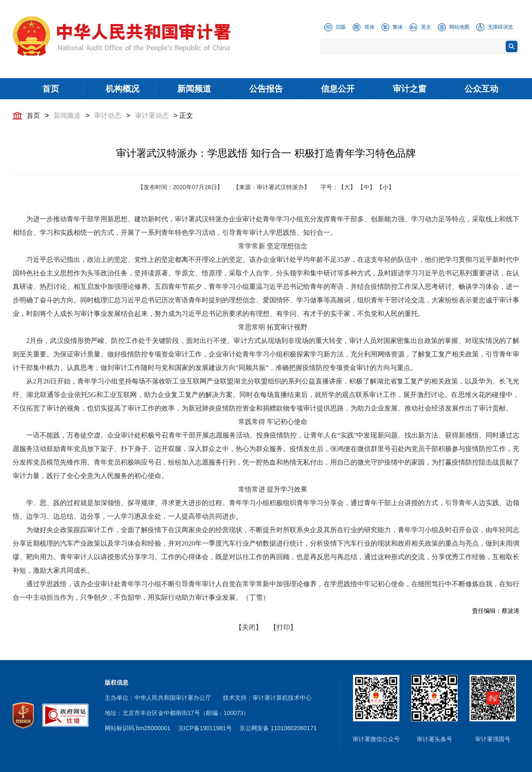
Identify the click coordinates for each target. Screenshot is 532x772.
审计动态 (108, 116)
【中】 (366, 187)
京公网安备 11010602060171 (278, 728)
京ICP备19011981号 (205, 728)
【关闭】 (249, 627)
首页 (33, 116)
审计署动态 (152, 116)
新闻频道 (67, 116)
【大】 (347, 187)
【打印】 (283, 627)
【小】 (385, 187)
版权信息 (117, 682)
